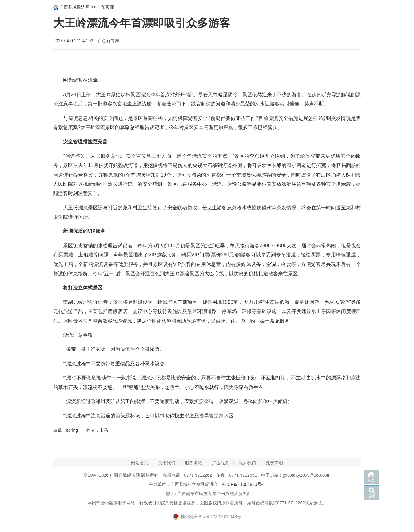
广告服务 (221, 463)
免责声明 (274, 463)
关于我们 (167, 463)
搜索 (371, 496)
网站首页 (140, 463)
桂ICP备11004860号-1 (244, 484)
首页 (371, 480)
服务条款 (193, 463)
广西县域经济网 (74, 7)
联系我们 (247, 463)
